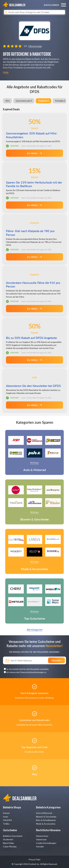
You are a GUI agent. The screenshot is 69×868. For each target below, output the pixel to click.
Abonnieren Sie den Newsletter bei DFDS (33, 386)
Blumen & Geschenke (46, 817)
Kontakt (40, 846)
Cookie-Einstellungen (46, 843)
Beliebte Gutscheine (13, 836)
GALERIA (7, 820)
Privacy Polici (34, 860)
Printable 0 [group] (60, 101)
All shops (34, 463)
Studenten (8, 839)
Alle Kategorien (35, 630)
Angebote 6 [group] (43, 101)
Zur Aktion (34, 153)
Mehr (6, 72)
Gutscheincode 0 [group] (24, 101)
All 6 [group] (7, 101)
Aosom (6, 813)
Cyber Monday (10, 846)
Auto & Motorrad (44, 813)
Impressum (41, 839)
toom (5, 817)
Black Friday (8, 843)
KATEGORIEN (51, 5)
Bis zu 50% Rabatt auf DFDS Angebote (31, 338)
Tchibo (6, 824)
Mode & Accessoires (46, 824)
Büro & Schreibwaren (46, 820)
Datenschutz (42, 836)
